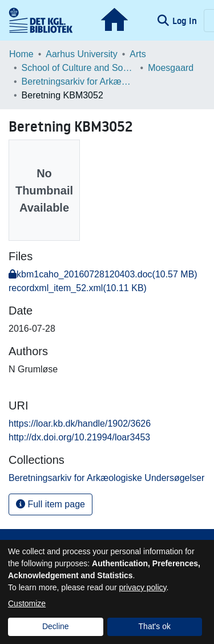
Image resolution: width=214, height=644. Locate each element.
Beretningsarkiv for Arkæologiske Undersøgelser (79, 82)
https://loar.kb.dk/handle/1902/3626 (80, 424)
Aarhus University (81, 54)
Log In (186, 21)
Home (21, 54)
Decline (56, 626)
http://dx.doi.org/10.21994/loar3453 (79, 437)
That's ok (155, 626)
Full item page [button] (51, 504)
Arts (138, 54)
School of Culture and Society (79, 68)
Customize (27, 603)
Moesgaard (171, 68)
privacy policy (143, 587)
